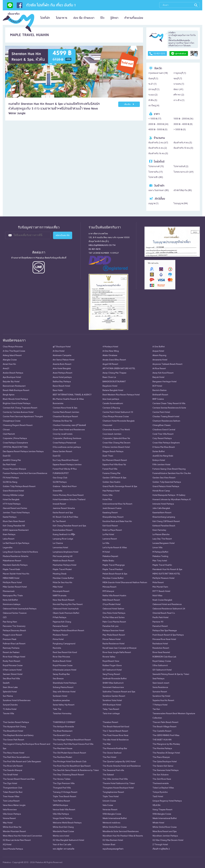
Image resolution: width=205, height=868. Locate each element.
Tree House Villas (11, 797)
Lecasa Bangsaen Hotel (163, 543)
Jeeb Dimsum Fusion (112, 508)
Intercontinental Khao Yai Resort (117, 504)
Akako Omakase (110, 356)
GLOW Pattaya (60, 482)
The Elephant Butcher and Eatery (18, 736)
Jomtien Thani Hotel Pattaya (16, 513)
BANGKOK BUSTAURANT (114, 382)
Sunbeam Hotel (60, 696)
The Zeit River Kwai (162, 779)
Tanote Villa (8, 714)
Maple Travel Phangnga (114, 565)
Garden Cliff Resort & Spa (114, 478)
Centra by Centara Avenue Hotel (18, 412)
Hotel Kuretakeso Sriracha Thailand (69, 500)
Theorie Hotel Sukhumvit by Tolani (119, 784)
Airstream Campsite (62, 356)
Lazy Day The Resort (162, 539)
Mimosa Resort (109, 587)
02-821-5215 (157, 54)
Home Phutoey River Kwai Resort (68, 495)
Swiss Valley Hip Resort (63, 705)
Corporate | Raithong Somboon (67, 439)
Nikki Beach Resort (111, 600)
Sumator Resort (160, 692)
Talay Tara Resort (111, 709)
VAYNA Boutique (60, 805)
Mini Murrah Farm (160, 587)
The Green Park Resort (13, 740)
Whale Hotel (158, 823)
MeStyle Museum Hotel (163, 578)
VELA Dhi (156, 805)
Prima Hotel (58, 639)
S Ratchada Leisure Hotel (64, 670)
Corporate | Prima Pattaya (15, 439)
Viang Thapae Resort (162, 810)
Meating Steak (60, 574)
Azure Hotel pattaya (62, 377)
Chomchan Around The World (116, 430)
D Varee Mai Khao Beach (164, 447)
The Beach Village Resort (164, 727)
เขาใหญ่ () (154, 106)
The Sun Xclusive (160, 775)
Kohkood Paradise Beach (164, 526)
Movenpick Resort (61, 591)
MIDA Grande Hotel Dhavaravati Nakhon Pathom (125, 583)
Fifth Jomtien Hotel (161, 465)
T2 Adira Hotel (10, 709)
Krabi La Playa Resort (112, 530)
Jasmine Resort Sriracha (64, 508)
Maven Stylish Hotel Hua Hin (16, 574)
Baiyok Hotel (158, 377)
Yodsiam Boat (109, 845)
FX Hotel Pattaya (11, 478)
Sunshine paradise (61, 701)
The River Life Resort (13, 766)
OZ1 (5, 618)
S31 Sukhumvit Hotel (112, 670)
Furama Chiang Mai (111, 473)
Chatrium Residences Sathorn (166, 421)
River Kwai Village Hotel (14, 657)
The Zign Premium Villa (64, 784)
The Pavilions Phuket (62, 757)
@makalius (179, 54)
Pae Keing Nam (10, 622)
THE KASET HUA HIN (162, 740)
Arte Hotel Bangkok (62, 369)
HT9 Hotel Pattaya (12, 504)
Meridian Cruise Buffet (63, 578)
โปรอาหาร (62, 18)
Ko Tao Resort (59, 522)
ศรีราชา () (179, 95)
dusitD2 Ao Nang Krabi (163, 456)
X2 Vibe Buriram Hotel (113, 840)
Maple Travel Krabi (11, 570)
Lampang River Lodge (63, 539)
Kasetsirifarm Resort (162, 513)
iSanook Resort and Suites (15, 508)
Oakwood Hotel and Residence (167, 604)
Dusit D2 (7, 456)
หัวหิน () (153, 100)
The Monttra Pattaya (162, 749)
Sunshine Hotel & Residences (17, 701)
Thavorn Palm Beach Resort (165, 722)
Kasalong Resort (110, 513)
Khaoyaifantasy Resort (113, 517)
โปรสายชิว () (156, 177)
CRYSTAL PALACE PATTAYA (15, 447)
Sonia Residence (160, 687)
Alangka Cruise (10, 360)
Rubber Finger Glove (112, 666)
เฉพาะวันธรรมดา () (159, 190)
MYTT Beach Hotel (161, 591)
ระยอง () (153, 95)
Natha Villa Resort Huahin (114, 596)
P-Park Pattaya (59, 618)
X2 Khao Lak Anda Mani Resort (17, 840)
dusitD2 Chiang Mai (12, 460)
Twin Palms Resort (61, 801)
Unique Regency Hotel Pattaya (167, 801)
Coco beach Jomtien (112, 434)
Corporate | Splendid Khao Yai (116, 439)
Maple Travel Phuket (62, 570)
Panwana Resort (60, 626)
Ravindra (57, 648)
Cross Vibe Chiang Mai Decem (116, 443)
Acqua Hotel (158, 351)
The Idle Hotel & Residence (116, 740)
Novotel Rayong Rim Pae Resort (68, 604)
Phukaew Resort (60, 635)
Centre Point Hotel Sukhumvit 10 (118, 412)
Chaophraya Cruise (12, 421)
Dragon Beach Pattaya (113, 452)
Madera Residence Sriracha (15, 556)
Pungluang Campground (64, 644)
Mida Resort (158, 583)
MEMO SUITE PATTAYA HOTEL (166, 574)
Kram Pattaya (9, 535)
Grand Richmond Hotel (13, 491)
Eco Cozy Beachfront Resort (66, 460)
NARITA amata (60, 596)
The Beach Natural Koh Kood (116, 727)
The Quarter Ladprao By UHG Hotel (119, 762)
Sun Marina (8, 696)
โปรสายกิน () (156, 172)
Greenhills (57, 491)
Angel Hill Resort (110, 364)
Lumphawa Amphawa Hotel (65, 552)
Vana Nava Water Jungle (14, 805)
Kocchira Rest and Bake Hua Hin (117, 522)
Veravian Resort (110, 810)
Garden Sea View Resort (164, 478)
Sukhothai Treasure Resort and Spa (119, 692)
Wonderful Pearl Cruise (63, 832)
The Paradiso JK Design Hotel (166, 753)
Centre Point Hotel (161, 412)
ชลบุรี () (178, 79)
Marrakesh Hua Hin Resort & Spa (167, 570)
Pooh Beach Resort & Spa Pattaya (168, 635)
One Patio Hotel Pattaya (114, 613)
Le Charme (58, 543)
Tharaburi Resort (110, 722)
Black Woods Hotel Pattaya (15, 399)
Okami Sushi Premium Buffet (66, 613)
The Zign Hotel (10, 784)
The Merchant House (63, 749)
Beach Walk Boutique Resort (16, 390)
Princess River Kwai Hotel (164, 639)
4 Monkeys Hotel (110, 347)
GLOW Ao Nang (10, 482)
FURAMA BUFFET (61, 473)
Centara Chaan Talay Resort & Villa (169, 404)
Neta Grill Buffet (10, 600)
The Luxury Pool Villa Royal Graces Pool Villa (73, 744)
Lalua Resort (9, 539)
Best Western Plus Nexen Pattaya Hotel (121, 395)
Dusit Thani (108, 456)
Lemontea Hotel (60, 548)
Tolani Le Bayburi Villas (163, 788)
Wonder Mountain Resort (14, 832)
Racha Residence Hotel (113, 644)
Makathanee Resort (12, 561)
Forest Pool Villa (110, 469)
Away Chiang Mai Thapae (114, 373)
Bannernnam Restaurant (14, 386)
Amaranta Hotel (160, 360)
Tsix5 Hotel (158, 797)
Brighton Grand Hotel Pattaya (17, 404)
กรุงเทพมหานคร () (158, 73)
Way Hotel (8, 823)
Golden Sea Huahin (111, 482)
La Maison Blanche (161, 535)
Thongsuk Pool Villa (62, 788)
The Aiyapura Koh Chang (14, 727)
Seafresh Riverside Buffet (115, 679)
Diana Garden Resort (62, 452)
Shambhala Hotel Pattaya (65, 683)
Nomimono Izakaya (12, 604)
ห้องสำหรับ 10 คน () (183, 148)
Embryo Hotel (159, 460)
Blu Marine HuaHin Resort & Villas (68, 399)
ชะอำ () (152, 84)
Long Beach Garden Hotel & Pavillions (20, 552)
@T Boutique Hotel (62, 347)
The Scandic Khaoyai (12, 770)
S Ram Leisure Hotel (12, 670)
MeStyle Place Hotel (12, 583)
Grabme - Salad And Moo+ (65, 487)
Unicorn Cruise (109, 801)
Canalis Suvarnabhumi (113, 404)
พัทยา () (178, 90)
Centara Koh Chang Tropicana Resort (20, 408)
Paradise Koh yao (110, 626)
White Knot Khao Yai (12, 827)
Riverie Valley (109, 657)
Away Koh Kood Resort (163, 373)
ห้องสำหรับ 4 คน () (183, 143)
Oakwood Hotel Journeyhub (66, 609)
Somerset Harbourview (113, 687)
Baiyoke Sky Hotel (11, 382)
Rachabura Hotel (160, 644)
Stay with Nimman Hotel (64, 692)
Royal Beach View (111, 661)
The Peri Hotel (109, 757)
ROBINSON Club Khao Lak (164, 657)
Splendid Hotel (10, 692)
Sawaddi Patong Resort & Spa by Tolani (171, 674)
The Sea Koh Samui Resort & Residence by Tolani (76, 770)
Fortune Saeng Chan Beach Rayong (169, 469)
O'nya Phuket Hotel (112, 604)
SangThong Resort (111, 674)
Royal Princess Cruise (13, 666)
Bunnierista (58, 404)
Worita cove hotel (61, 836)
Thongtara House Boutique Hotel (118, 788)
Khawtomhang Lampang (164, 517)
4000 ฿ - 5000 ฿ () (158, 130)
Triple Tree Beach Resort (64, 797)
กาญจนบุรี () (180, 73)
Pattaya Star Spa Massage (165, 631)
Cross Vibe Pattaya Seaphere (166, 443)
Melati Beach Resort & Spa (115, 574)
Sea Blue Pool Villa (11, 679)
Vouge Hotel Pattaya (62, 819)
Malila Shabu (108, 561)
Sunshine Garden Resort (114, 696)
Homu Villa (107, 495)
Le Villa (106, 543)
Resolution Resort (161, 648)
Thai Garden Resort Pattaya (16, 722)
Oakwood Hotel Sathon (113, 609)
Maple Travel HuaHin (162, 565)
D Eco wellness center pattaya (67, 447)
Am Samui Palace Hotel (63, 360)
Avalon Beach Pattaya (13, 373)
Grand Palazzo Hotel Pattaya (166, 487)
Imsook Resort (59, 504)
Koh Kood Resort (110, 526)
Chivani (6, 430)
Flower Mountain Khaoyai (14, 469)
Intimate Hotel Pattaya (163, 504)
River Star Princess (61, 657)
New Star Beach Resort (63, 600)
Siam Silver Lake (10, 687)
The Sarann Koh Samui (163, 766)
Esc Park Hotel (9, 465)
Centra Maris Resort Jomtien (66, 412)
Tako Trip (57, 709)
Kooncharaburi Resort (63, 530)
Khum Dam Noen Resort (14, 522)
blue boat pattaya (111, 399)
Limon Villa (157, 548)
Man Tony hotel (160, 561)
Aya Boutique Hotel (12, 377)
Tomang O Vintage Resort (65, 792)
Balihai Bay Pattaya (62, 382)
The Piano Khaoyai (161, 757)
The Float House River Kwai (115, 736)
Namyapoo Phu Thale (13, 596)
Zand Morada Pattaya (13, 849)
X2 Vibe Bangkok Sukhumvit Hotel (68, 840)
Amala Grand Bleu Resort (114, 360)
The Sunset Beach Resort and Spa (19, 779)
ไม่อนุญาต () (181, 204)
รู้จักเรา (114, 18)
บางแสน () (179, 84)
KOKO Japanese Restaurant (16, 530)
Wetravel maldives (111, 823)
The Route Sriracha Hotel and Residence (122, 766)
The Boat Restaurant (63, 731)
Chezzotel (107, 425)
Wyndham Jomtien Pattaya (165, 836)
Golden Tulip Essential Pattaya (167, 482)
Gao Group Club (60, 478)
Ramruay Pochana (11, 648)
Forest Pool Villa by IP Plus (65, 469)
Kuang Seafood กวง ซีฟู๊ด (64, 535)
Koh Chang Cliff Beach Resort (166, 522)
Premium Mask (9, 639)
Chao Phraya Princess (13, 347)
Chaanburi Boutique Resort (65, 417)
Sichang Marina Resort (63, 687)
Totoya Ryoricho (160, 792)
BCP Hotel (157, 386)
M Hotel (106, 552)
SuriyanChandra (10, 705)
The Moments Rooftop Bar (115, 749)
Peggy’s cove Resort (12, 635)
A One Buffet (159, 347)
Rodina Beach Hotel (62, 661)
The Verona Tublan (62, 779)
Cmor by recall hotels (63, 434)
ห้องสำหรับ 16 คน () (158, 154)
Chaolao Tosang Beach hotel (166, 417)
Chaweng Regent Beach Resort (18, 425)
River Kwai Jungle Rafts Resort (117, 653)
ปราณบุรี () (154, 90)
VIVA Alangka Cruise (112, 814)
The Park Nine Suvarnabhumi (16, 757)
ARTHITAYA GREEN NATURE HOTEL (119, 369)
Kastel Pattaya (10, 517)
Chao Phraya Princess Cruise (116, 417)
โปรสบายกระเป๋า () (184, 172)
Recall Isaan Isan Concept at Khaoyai (119, 648)
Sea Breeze (58, 679)
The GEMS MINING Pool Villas (166, 736)
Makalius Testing (160, 556)
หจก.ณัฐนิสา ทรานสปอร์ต (63, 849)
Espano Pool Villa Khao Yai (114, 465)
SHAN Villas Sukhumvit (113, 683)
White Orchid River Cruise (115, 827)
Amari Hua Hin (9, 364)
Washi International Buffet (115, 819)
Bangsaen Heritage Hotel (164, 382)
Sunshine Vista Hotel (112, 701)
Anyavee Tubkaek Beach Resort (167, 364)
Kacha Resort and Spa (63, 513)
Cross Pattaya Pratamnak (64, 443)
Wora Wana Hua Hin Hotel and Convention (22, 836)
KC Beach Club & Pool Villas (65, 517)
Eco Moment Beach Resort (115, 460)
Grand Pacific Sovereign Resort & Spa (120, 487)
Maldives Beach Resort (63, 561)
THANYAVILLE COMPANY (64, 722)
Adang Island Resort (12, 356)
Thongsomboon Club (12, 788)
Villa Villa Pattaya (61, 814)
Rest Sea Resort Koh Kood (65, 653)
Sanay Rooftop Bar (61, 674)
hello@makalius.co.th (102, 245)
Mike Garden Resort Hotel (15, 587)
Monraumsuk (9, 591)
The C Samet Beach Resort (115, 731)
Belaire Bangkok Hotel (113, 390)
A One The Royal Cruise (14, 351)
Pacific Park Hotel (160, 618)
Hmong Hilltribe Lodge (13, 495)
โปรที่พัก (45, 18)
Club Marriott (9, 434)
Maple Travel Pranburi (113, 570)
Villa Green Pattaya (12, 814)
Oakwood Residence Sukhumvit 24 (169, 609)
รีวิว (102, 18)
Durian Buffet (159, 452)
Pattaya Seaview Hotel (113, 631)
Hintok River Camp (161, 491)
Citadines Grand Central (164, 430)
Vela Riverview (10, 810)
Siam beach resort (161, 683)
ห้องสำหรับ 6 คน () (158, 148)
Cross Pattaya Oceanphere (15, 443)
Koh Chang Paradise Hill (14, 526)
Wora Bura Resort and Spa (164, 832)
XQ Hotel (7, 845)
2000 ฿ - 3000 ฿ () (158, 124)
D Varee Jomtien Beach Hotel (116, 447)
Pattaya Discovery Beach (14, 631)
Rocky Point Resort (11, 661)
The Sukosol (108, 775)
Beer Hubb (58, 390)
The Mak (107, 744)
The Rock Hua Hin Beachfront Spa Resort (72, 766)
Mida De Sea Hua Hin (62, 583)
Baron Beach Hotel (61, 386)
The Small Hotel (10, 775)
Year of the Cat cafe (62, 845)
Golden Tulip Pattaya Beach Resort (19, 487)
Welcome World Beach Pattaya (67, 823)
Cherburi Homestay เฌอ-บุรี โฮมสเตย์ (69, 425)
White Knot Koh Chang (63, 827)
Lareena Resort (110, 539)
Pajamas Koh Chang (62, 622)
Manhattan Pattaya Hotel (64, 565)
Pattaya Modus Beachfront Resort (68, 631)
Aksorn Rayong (159, 356)
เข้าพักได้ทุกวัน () (183, 190)
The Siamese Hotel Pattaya (165, 770)
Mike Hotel (58, 587)
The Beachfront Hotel (13, 731)
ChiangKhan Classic (162, 425)
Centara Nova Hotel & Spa (65, 408)
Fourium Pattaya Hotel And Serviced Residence (25, 473)
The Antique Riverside (63, 727)
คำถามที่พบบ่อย (134, 18)
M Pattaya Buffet (160, 552)
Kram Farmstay (159, 530)
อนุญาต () (153, 204)
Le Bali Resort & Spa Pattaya (16, 543)
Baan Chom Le (109, 377)
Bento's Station (160, 390)
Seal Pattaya (158, 679)
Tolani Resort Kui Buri (13, 792)
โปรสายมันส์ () (181, 167)
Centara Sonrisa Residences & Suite (169, 408)
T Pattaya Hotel (160, 705)
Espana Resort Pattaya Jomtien (67, 465)
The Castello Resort (162, 731)
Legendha (8, 548)
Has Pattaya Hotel (111, 491)
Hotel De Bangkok (11, 500)
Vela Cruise (108, 805)
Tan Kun (156, 709)
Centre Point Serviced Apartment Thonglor (23, 417)
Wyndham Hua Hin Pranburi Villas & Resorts (123, 836)
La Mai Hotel (108, 535)
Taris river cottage (111, 714)
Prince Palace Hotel (112, 639)
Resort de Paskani (11, 653)
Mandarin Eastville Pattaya (15, 565)
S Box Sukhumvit (160, 666)
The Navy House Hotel (13, 753)
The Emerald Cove (61, 736)
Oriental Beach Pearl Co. (164, 613)
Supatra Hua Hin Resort (163, 701)
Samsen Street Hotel (13, 674)
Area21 (6, 369)
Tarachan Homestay (62, 714)
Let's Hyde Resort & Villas (115, 548)
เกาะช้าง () (179, 100)
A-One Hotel (59, 351)
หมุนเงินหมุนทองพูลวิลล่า (113, 849)
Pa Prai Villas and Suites (113, 618)
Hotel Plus (107, 500)
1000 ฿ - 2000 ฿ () (183, 119)
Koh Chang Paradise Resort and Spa (69, 526)
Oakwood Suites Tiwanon (15, 613)
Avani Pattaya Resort (62, 373)
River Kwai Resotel (161, 653)
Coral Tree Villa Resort (163, 434)
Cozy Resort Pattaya (162, 439)
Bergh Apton (9, 395)
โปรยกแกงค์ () (156, 167)
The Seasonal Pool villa (113, 770)
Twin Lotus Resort (11, 801)
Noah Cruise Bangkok (162, 600)
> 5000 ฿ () (180, 130)
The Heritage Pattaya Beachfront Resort (72, 740)
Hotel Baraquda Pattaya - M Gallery (169, 495)
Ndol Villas (157, 596)
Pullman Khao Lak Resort (14, 644)
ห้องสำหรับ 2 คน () (158, 143)
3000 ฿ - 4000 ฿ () (183, 124)
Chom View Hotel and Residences (69, 430)
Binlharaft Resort (160, 395)
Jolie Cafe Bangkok (161, 508)
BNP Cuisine (158, 399)
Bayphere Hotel (110, 386)
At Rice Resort (159, 369)
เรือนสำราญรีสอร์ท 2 (161, 849)
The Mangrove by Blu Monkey (166, 744)
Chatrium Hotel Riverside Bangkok (118, 421)
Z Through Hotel (160, 845)
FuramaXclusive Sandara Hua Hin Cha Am (172, 473)
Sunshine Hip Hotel (161, 696)
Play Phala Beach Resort (114, 635)
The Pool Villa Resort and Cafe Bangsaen (22, 762)
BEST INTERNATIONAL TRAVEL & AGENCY (72, 395)
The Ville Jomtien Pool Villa (115, 779)
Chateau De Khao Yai (62, 421)
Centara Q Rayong (111, 408)
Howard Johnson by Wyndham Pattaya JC (172, 500)
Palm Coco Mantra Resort (114, 622)
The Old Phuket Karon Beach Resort (69, 753)
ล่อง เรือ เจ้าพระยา (84, 18)
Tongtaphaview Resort (113, 792)
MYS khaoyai (108, 591)
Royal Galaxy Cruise (162, 661)
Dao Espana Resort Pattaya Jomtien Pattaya (23, 452)
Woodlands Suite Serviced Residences (121, 832)
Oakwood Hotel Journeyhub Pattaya (20, 609)
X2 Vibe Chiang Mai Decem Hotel (168, 840)
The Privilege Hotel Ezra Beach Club (69, 762)
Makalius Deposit (110, 556)
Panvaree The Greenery (14, 626)
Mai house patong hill (63, 556)
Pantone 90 (158, 622)
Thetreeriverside (161, 784)
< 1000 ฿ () (155, 119)
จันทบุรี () (153, 79)
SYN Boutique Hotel (112, 705)
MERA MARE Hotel (11, 578)
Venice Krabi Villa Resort (64, 810)
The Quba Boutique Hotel (165, 762)
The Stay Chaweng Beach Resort (68, 775)
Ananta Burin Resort (62, 364)
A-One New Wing (111, 351)
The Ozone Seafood (112, 753)
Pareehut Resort (160, 626)
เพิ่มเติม (129, 104)
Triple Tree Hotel (111, 797)
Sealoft (6, 683)
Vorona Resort (9, 819)
